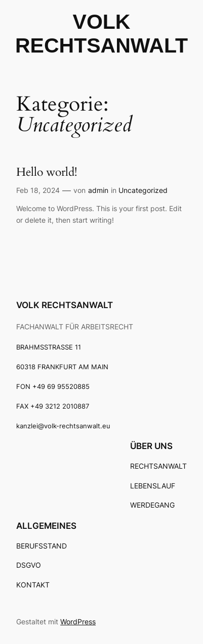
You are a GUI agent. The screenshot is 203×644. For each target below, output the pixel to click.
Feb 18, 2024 (38, 190)
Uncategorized (143, 190)
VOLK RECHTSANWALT (65, 305)
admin (98, 190)
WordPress (78, 622)
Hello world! (47, 172)
